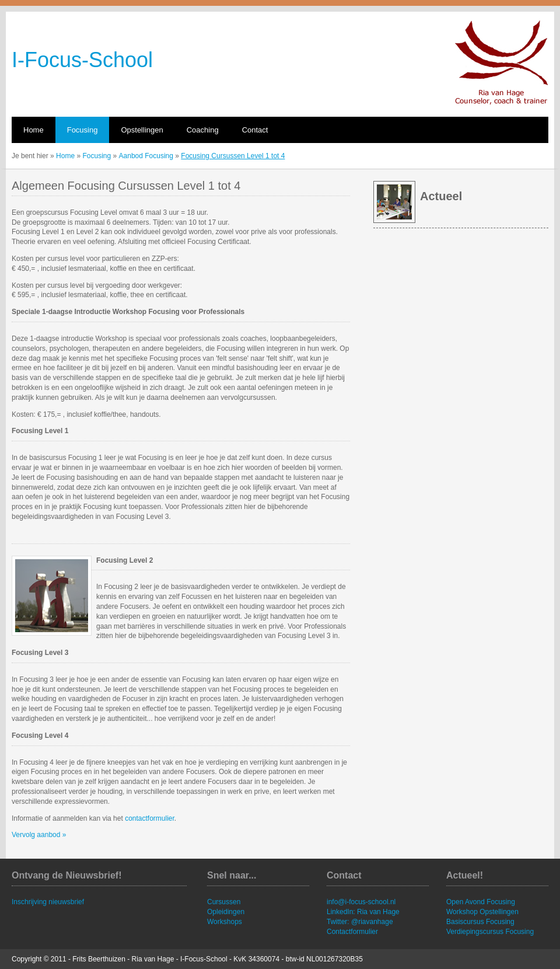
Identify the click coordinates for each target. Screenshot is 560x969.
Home (34, 130)
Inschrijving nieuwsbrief (48, 902)
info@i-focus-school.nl (361, 902)
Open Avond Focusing (481, 902)
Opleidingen (226, 912)
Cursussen (224, 902)
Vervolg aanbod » (39, 835)
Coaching (203, 130)
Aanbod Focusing (146, 156)
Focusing (83, 130)
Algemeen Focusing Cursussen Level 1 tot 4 (126, 186)
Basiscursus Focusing (480, 922)
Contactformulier (352, 932)
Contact (255, 130)
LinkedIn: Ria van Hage (363, 912)
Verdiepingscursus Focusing (490, 932)
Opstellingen (142, 130)
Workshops (225, 922)
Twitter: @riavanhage (360, 922)
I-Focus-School (82, 60)
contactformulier (150, 818)
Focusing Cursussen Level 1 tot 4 (233, 156)
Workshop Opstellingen (482, 912)
